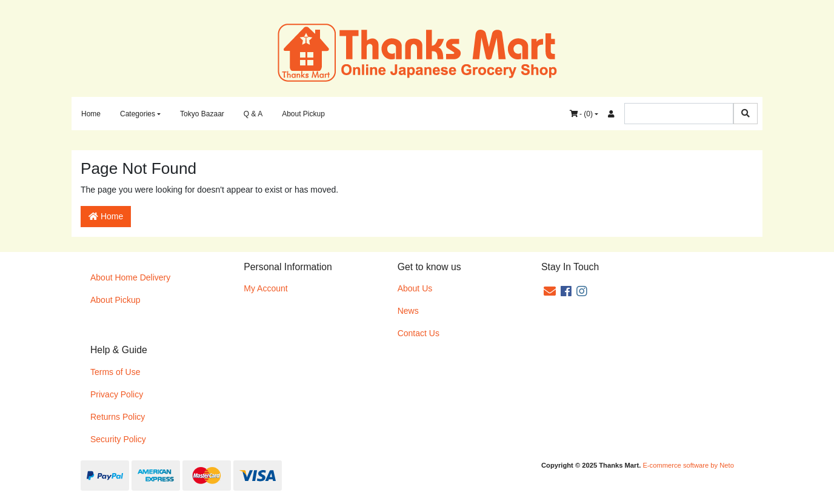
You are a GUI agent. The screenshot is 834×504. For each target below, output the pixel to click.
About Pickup (303, 114)
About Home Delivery (130, 277)
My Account (265, 288)
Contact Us (419, 333)
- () (581, 114)
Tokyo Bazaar (202, 114)
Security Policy (118, 439)
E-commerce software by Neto (688, 465)
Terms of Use (115, 372)
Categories (138, 114)
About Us (415, 288)
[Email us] (550, 291)
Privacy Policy (117, 394)
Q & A (253, 114)
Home (91, 114)
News (408, 311)
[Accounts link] (611, 114)
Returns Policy (118, 417)
